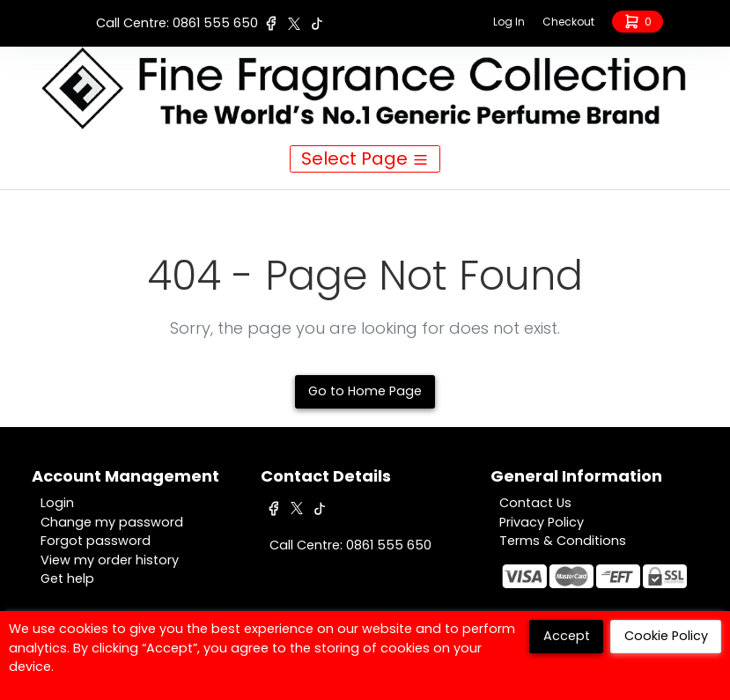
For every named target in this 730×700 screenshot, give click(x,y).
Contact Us (535, 503)
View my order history (110, 560)
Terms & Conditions (563, 541)
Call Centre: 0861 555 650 (177, 23)
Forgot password (96, 541)
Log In (509, 22)
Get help (67, 578)
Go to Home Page (365, 391)
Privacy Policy (542, 522)
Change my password (112, 522)
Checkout (568, 22)
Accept (567, 636)
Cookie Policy (666, 636)
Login (57, 503)
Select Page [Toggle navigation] (365, 158)
